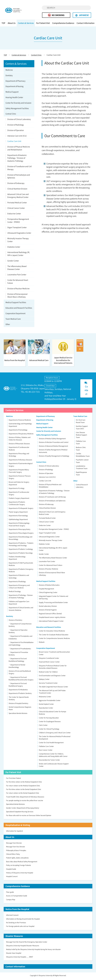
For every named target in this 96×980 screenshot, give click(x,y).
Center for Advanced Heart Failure (18, 283)
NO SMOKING (56, 15)
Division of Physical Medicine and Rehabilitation (19, 149)
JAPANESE (82, 15)
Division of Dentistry (15, 621)
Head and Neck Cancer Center (49, 663)
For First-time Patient (13, 780)
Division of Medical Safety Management (52, 440)
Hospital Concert (12, 878)
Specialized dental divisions (18, 715)
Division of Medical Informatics (49, 586)
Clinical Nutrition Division (17, 190)
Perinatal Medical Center (17, 204)
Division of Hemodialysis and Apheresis (19, 178)
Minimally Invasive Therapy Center (18, 241)
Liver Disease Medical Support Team (81, 436)
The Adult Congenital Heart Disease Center (53, 688)
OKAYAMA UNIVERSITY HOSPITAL (17, 11)
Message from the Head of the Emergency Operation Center (27, 943)
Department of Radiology (17, 583)
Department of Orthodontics (18, 691)
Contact (86, 390)
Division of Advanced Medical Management (53, 447)
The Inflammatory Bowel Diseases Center (17, 269)
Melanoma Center (45, 698)
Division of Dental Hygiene (48, 611)
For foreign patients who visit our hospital (20, 928)
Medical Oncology (15, 593)
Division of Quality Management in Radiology (54, 457)
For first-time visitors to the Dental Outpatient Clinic (24, 791)
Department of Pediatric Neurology (21, 554)
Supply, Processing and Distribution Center (53, 604)
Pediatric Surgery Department (19, 500)
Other (8, 326)
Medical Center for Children (48, 673)
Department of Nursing (14, 88)
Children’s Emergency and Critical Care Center (55, 734)
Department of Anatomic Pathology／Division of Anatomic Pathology (17, 159)
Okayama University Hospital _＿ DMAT (20, 958)
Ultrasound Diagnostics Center (19, 234)
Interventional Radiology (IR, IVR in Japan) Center (19, 255)
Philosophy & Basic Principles (16, 852)
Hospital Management (46, 590)
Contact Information (86, 24)
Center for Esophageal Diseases (50, 723)
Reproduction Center (46, 709)
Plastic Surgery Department (18, 513)
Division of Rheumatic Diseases (19, 445)
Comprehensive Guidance (63, 24)
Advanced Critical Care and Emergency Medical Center (18, 197)
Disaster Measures (14, 937)
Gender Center (13, 262)
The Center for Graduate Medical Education (54, 636)
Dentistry (9, 77)
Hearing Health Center (14, 99)
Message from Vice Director (16, 848)
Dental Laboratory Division (48, 607)
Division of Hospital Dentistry (18, 705)
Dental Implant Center (46, 705)
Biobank (42, 643)
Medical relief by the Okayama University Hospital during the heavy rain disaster (33, 951)
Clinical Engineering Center (48, 594)
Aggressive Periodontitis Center (50, 702)
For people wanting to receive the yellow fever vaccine (25, 802)
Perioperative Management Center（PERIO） (18, 222)
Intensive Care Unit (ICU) (17, 137)
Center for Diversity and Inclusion (18, 104)
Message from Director (14, 844)
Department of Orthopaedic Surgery (21, 510)
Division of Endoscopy (16, 185)
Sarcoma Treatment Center (48, 684)
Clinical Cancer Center (16, 209)
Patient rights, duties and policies (17, 859)
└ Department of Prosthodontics (20, 650)
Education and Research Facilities (19, 309)
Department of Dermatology (18, 517)
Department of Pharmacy (15, 82)
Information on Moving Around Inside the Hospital (23, 920)
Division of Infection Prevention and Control (54, 444)
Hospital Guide (11, 870)
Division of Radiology (16, 126)
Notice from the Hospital (17, 910)
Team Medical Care (13, 320)
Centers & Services (26, 24)
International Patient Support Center (51, 622)
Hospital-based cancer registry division (52, 619)
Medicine (9, 71)
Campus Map (11, 901)
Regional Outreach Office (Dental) (50, 615)
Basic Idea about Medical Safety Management (22, 863)
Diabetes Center (14, 248)
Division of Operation (16, 132)
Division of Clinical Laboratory (19, 121)
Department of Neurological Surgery (21, 534)
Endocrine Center (14, 215)
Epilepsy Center (44, 681)
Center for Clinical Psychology (49, 730)
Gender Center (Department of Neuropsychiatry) (23, 809)
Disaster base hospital (14, 955)
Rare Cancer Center (46, 751)
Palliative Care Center (46, 748)
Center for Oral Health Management (51, 744)
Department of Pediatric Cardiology (21, 551)
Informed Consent (12, 917)
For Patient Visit (43, 24)
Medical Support (12, 93)
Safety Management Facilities (17, 110)
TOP (3, 24)
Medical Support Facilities (16, 304)
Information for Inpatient (14, 832)
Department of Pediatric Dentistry (20, 695)
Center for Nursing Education (49, 719)
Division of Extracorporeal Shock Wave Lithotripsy (17, 297)
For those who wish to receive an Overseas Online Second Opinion (29, 817)
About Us (12, 24)
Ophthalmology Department (18, 521)
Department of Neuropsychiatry (19, 531)
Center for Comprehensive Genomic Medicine (54, 640)
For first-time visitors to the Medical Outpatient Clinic (24, 783)
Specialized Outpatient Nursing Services (20, 813)
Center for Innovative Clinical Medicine (52, 632)
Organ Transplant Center (17, 229)
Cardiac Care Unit (14, 143)
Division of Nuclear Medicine (18, 290)
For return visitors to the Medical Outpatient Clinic (23, 787)
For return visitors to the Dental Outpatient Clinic (23, 794)
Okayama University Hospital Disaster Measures (23, 947)
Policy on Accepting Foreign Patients (19, 867)
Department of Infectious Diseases (20, 461)
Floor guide (10, 893)
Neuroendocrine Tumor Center (49, 761)
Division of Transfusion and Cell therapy (19, 169)
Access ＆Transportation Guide (17, 897)
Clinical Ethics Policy (13, 855)
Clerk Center (43, 727)
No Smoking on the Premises (16, 924)
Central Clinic (36, 56)
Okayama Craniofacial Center (49, 659)
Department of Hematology (18, 431)
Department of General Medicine (20, 421)
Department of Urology (17, 490)
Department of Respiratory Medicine (21, 435)
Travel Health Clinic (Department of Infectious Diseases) (25, 798)
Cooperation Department (15, 315)
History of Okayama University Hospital (20, 874)
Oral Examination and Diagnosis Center (52, 677)
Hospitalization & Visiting (18, 826)
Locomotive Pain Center (17, 276)
